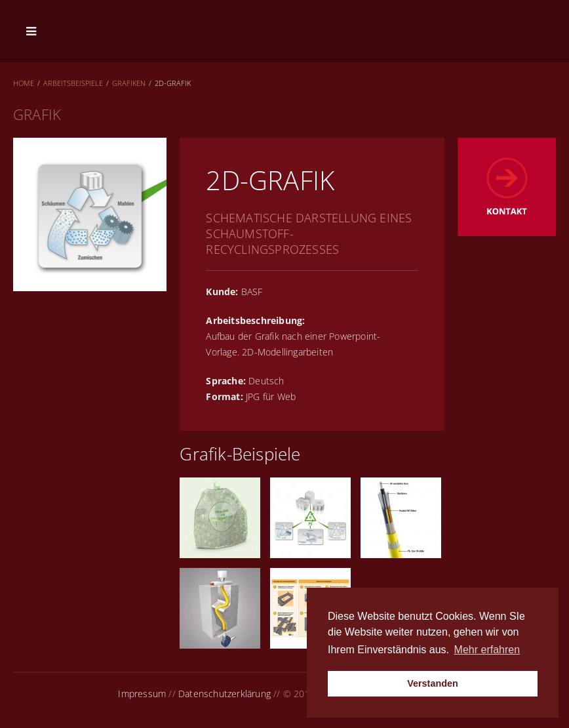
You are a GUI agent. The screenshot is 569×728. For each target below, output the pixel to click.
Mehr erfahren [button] (487, 650)
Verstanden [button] (433, 683)
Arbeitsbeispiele (73, 83)
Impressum (142, 694)
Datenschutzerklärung (225, 694)
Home (24, 83)
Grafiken (129, 83)
